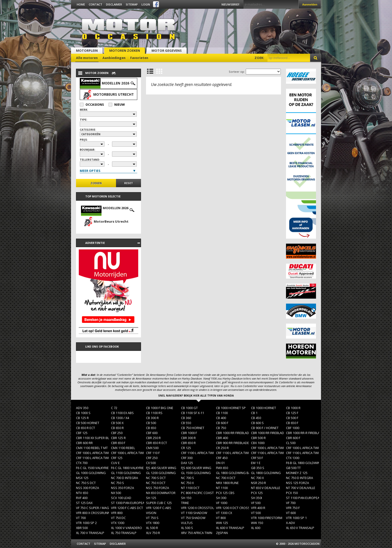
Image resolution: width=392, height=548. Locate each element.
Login (146, 4)
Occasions (92, 105)
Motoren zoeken (125, 50)
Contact (95, 4)
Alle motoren (87, 58)
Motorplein (87, 50)
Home (81, 4)
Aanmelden (310, 4)
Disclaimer (114, 4)
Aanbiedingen (114, 58)
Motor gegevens (167, 50)
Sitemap (132, 4)
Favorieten (139, 58)
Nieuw (117, 105)
